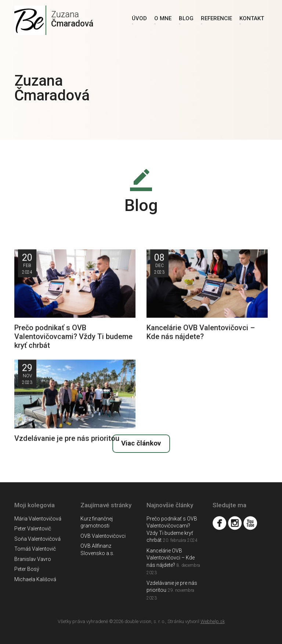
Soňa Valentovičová (37, 539)
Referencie (216, 18)
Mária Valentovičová (38, 519)
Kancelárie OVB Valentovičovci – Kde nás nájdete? (171, 558)
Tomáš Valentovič (35, 549)
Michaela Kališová (35, 579)
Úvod (139, 18)
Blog (186, 18)
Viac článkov (141, 443)
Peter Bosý (27, 569)
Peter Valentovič (33, 529)
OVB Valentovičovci (103, 536)
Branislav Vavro (33, 559)
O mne (163, 18)
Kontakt (252, 18)
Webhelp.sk (213, 621)
